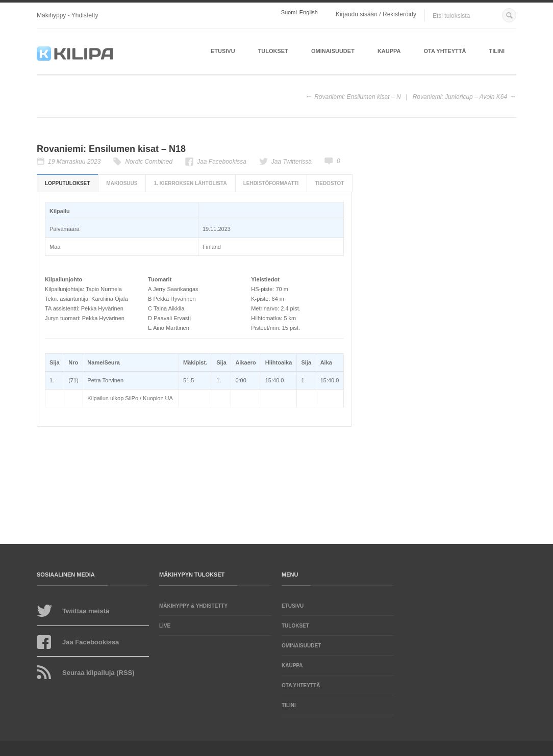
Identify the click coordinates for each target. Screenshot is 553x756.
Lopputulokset (67, 183)
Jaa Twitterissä (292, 162)
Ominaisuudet (333, 51)
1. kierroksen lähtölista (190, 183)
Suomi (289, 12)
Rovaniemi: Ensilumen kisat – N (357, 97)
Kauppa (389, 51)
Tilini (497, 51)
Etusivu (223, 51)
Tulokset (273, 51)
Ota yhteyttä (445, 51)
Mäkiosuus (122, 183)
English (309, 12)
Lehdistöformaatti (271, 183)
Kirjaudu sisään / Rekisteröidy (376, 14)
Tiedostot (329, 183)
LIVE (165, 626)
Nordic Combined (149, 162)
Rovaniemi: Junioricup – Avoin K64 (460, 97)
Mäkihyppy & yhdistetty (193, 606)
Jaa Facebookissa (222, 162)
